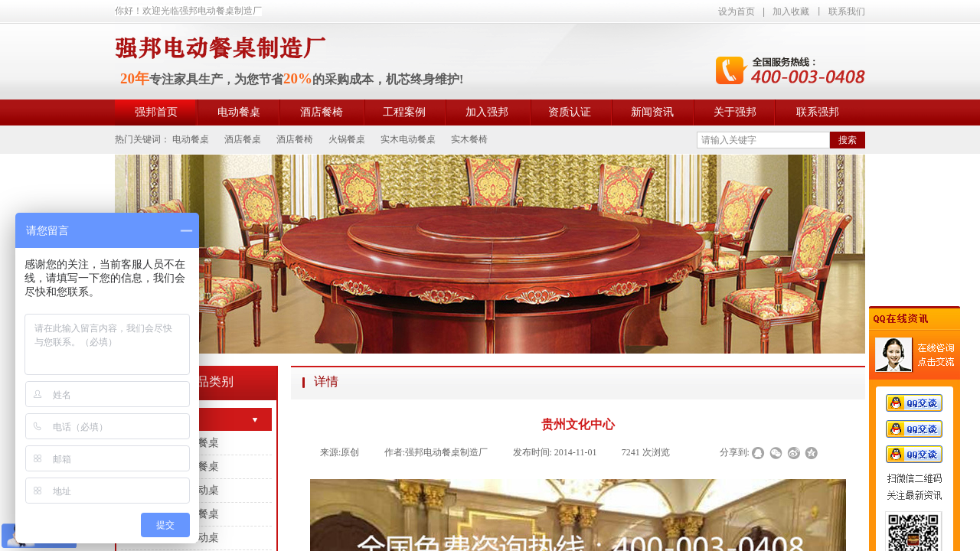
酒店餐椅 (322, 112)
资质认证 (570, 112)
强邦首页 (156, 112)
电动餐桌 (239, 112)
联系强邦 (818, 112)
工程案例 (404, 112)
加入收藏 (791, 11)
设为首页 (737, 11)
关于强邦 (735, 112)
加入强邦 (487, 112)
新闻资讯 (652, 112)
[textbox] (763, 140)
